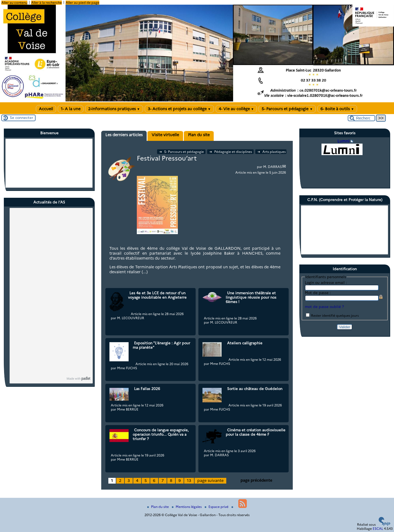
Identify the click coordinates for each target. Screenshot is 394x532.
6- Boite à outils (337, 109)
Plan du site (158, 507)
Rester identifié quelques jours (335, 316)
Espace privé (217, 507)
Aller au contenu (14, 3)
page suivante (210, 481)
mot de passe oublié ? (324, 307)
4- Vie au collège (236, 109)
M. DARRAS (273, 167)
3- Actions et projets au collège (179, 109)
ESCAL (378, 529)
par (260, 167)
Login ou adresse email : (326, 283)
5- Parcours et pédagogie (287, 109)
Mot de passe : (318, 293)
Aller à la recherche (47, 3)
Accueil (46, 109)
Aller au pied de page (82, 3)
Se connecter (21, 118)
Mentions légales (187, 507)
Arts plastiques (272, 152)
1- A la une (71, 109)
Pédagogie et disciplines (231, 152)
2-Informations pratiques (114, 109)
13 (189, 481)
